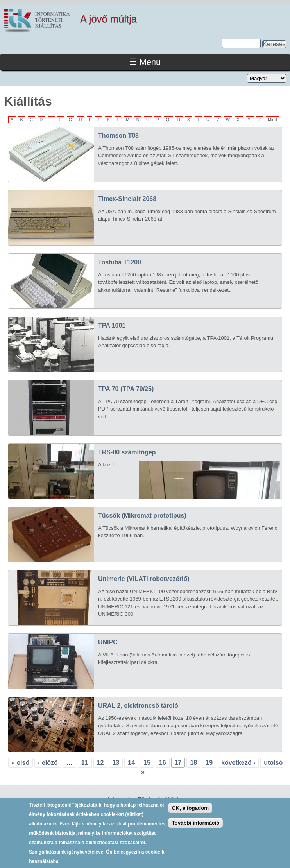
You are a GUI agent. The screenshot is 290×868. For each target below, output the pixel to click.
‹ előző (48, 763)
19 (209, 763)
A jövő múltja (108, 19)
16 (163, 763)
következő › (238, 763)
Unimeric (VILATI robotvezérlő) (144, 579)
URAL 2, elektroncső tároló (138, 706)
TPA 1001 (112, 325)
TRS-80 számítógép (127, 452)
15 (147, 763)
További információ (195, 829)
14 (131, 763)
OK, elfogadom (190, 814)
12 (100, 763)
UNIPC (108, 642)
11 (85, 763)
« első (21, 763)
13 (116, 763)
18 (193, 763)
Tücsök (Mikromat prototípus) (142, 516)
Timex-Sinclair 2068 (127, 199)
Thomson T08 (118, 135)
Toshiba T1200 (120, 262)
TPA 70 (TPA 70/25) (126, 389)
